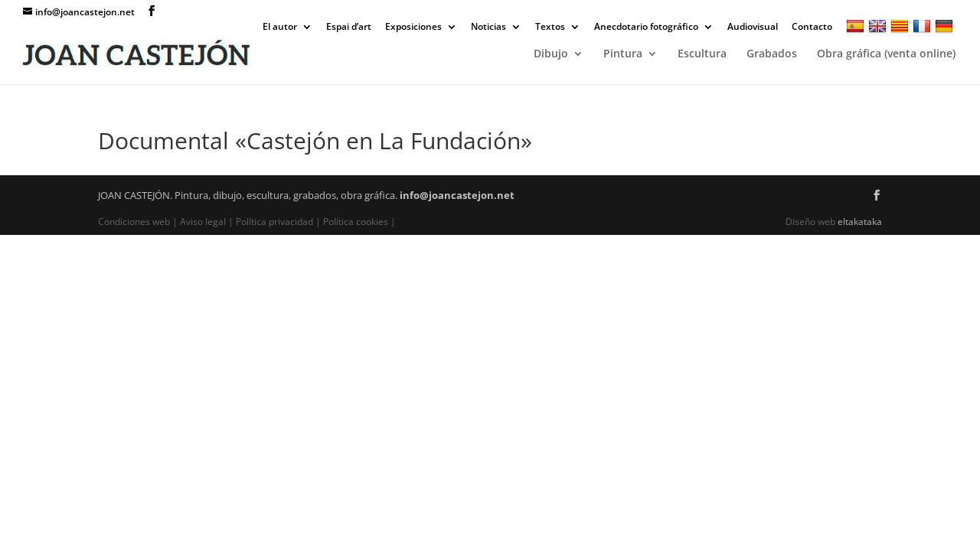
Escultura (702, 54)
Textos (550, 28)
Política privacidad (274, 222)
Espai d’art (349, 28)
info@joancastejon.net (457, 195)
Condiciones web (135, 222)
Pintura (623, 54)
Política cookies (356, 222)
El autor (280, 28)
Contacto (812, 28)
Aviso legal (203, 222)
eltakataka (860, 222)
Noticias (488, 28)
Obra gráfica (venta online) (886, 54)
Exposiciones (413, 28)
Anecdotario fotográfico (646, 28)
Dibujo (551, 54)
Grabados (772, 54)
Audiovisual (753, 28)
